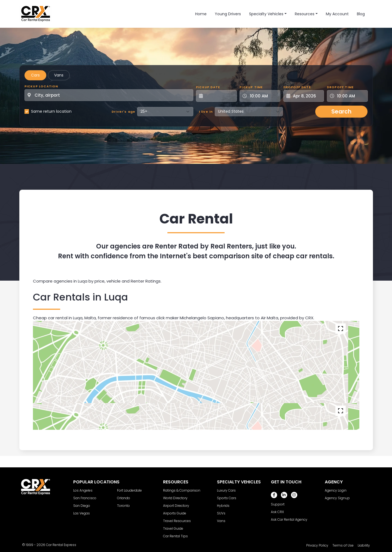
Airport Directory (176, 506)
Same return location (51, 111)
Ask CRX (277, 512)
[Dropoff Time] (351, 96)
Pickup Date (208, 87)
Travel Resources (177, 521)
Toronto (123, 506)
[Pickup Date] (219, 96)
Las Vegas (82, 513)
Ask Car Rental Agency (289, 519)
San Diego (82, 506)
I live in (206, 112)
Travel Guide (173, 528)
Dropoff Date (297, 87)
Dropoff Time (340, 87)
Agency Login (336, 490)
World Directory (175, 498)
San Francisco (85, 498)
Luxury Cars (226, 490)
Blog (361, 14)
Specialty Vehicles (266, 14)
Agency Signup (337, 498)
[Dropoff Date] (307, 96)
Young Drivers (228, 14)
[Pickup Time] (263, 96)
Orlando (124, 498)
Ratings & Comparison (182, 490)
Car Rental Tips (175, 536)
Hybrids (223, 506)
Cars (35, 75)
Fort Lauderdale (129, 490)
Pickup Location (41, 86)
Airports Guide (175, 513)
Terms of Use (343, 545)
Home (201, 14)
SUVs (221, 513)
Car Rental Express (61, 545)
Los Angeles (83, 490)
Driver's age (123, 112)
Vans (59, 75)
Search (341, 111)
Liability (364, 545)
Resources (305, 14)
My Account (337, 14)
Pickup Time (251, 87)
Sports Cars (227, 498)
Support (278, 504)
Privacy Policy (317, 545)
